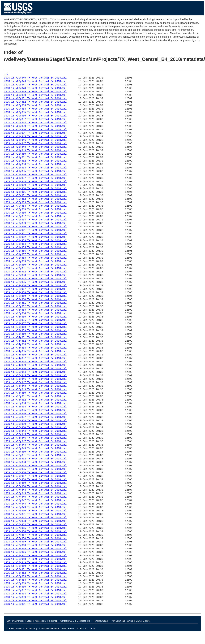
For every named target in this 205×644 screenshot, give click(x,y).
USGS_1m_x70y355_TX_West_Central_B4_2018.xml (35, 209)
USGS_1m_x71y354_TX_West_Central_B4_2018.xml (35, 244)
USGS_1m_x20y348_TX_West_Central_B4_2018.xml (35, 88)
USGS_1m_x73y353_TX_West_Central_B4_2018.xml (35, 310)
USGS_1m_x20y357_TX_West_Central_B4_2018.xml (35, 119)
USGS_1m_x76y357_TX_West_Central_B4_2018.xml (35, 476)
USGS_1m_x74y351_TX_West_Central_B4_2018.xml (35, 338)
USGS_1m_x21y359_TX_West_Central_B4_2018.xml (35, 185)
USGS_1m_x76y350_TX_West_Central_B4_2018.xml (35, 452)
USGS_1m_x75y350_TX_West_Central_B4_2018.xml (35, 393)
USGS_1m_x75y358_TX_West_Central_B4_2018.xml (35, 421)
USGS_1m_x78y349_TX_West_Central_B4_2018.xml (35, 563)
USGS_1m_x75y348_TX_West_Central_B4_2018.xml (35, 386)
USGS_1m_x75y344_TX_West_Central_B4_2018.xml (35, 372)
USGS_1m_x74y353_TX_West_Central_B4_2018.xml (35, 344)
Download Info (84, 621)
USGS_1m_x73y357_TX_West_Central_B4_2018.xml (35, 324)
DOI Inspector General (48, 629)
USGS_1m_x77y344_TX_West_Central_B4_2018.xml (35, 490)
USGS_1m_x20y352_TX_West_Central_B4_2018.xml (35, 102)
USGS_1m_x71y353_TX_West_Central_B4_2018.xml (35, 241)
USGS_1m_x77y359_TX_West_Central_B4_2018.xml (35, 542)
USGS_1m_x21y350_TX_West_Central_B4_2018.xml (35, 154)
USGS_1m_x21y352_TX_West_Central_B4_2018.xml (35, 161)
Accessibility (40, 621)
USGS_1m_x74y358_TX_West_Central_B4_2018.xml (35, 362)
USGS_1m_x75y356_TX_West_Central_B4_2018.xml (35, 414)
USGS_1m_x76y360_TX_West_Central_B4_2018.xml (35, 487)
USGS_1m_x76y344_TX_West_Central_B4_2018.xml (35, 431)
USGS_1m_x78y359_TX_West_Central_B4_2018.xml (35, 597)
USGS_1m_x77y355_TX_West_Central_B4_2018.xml (35, 528)
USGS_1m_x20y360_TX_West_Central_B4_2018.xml (35, 130)
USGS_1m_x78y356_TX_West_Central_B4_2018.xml (35, 587)
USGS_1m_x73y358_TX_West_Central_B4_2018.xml (35, 327)
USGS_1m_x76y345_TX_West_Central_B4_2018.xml (35, 435)
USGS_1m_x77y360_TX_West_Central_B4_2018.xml (35, 545)
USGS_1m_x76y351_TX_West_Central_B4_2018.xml (35, 455)
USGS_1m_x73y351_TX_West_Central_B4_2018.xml (35, 303)
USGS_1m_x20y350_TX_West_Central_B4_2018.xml (35, 95)
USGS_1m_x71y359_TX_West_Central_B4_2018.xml (35, 261)
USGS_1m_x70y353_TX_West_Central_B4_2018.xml (35, 203)
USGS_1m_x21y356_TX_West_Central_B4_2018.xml (35, 175)
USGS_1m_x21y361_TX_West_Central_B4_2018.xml (35, 192)
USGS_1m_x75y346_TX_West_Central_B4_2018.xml (35, 379)
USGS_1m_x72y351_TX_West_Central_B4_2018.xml (35, 268)
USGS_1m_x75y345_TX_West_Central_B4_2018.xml (35, 376)
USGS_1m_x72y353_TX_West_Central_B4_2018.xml (35, 275)
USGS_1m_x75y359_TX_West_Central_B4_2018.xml (35, 424)
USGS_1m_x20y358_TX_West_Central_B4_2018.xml (35, 123)
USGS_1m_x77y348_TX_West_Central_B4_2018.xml (35, 504)
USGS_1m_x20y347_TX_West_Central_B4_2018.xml (35, 85)
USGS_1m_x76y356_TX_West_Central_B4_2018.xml (35, 473)
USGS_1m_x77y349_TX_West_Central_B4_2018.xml (35, 507)
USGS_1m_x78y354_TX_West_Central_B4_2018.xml (35, 580)
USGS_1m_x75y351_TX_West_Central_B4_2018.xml (35, 396)
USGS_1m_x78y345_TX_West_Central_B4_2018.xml (35, 549)
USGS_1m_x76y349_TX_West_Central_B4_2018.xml (35, 448)
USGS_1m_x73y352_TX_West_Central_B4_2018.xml (35, 306)
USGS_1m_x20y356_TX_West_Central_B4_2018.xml (35, 116)
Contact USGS (67, 621)
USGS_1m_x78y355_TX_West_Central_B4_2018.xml (35, 583)
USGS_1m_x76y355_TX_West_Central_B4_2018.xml (35, 469)
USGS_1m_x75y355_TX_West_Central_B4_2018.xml (35, 410)
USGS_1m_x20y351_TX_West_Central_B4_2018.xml (35, 99)
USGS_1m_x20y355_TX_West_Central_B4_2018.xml (35, 112)
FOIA (93, 629)
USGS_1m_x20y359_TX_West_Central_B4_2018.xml (35, 126)
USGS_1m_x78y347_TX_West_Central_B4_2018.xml (35, 556)
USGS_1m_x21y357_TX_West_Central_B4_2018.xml (35, 178)
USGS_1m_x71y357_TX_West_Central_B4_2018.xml (35, 254)
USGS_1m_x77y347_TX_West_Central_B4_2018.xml (35, 500)
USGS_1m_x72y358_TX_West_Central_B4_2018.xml (35, 293)
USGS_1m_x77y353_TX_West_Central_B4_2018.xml (35, 521)
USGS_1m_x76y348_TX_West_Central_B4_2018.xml (35, 445)
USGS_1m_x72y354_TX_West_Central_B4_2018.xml (35, 279)
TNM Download (101, 621)
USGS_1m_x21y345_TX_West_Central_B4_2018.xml (35, 137)
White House (68, 629)
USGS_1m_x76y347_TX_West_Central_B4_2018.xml (35, 441)
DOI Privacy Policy (15, 621)
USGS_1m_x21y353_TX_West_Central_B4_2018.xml (35, 164)
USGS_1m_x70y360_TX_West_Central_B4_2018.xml (35, 227)
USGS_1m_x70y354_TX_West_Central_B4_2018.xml (35, 206)
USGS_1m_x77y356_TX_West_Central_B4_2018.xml (35, 532)
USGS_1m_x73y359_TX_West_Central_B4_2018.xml (35, 331)
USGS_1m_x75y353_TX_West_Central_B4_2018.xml (35, 403)
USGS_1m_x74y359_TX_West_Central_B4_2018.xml (35, 365)
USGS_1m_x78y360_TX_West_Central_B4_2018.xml (35, 601)
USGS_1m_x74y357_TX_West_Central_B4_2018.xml (35, 358)
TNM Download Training (122, 621)
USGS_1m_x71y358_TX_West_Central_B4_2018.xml (35, 258)
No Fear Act (82, 629)
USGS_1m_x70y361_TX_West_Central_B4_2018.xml (35, 230)
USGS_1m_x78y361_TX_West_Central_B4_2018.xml (35, 604)
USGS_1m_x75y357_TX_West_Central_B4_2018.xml (35, 417)
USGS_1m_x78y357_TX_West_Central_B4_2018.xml (35, 590)
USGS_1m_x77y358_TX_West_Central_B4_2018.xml (35, 539)
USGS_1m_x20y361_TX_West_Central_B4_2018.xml (35, 133)
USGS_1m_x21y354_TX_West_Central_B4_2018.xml (35, 168)
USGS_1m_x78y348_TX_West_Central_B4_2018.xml (35, 559)
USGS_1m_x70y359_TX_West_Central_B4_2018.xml (35, 223)
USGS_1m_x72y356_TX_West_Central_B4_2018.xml (35, 286)
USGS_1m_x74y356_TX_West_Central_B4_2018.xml (35, 355)
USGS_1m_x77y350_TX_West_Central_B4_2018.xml (35, 511)
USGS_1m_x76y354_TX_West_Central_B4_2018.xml (35, 466)
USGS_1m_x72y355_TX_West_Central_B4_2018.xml (35, 282)
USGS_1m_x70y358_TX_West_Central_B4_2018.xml (35, 220)
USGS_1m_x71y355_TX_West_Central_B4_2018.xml (35, 248)
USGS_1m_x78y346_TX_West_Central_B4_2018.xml (35, 552)
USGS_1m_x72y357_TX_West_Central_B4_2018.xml (35, 289)
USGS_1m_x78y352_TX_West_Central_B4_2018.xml (35, 573)
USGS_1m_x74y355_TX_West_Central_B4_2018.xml (35, 351)
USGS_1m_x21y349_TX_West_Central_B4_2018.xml (35, 151)
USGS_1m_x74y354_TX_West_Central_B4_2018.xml (35, 348)
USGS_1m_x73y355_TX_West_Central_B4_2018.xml (35, 317)
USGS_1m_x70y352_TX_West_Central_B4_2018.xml (35, 199)
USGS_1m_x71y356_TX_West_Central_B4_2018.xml (35, 251)
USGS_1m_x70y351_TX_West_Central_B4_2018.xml (35, 196)
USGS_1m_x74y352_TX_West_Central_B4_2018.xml (35, 341)
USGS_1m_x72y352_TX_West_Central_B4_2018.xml (35, 272)
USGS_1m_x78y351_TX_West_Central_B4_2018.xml (35, 570)
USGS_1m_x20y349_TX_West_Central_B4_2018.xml (35, 92)
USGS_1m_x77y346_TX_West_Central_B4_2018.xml (35, 497)
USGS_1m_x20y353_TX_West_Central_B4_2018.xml (35, 105)
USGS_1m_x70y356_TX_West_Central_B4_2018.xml (35, 213)
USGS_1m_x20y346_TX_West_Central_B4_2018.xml (35, 81)
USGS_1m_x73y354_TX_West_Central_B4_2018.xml (35, 313)
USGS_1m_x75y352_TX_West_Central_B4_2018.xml (35, 400)
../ (6, 74)
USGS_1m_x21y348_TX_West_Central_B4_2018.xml (35, 147)
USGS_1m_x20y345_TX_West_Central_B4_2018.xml (35, 78)
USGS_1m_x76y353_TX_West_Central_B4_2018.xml (35, 462)
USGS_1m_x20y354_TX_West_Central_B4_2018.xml (35, 109)
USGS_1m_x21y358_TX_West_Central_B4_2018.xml (35, 182)
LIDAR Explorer (143, 621)
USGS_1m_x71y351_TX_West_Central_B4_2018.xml (35, 234)
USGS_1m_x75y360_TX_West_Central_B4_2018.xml (35, 428)
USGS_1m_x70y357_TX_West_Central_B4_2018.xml (35, 216)
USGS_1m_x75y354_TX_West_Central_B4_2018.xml (35, 407)
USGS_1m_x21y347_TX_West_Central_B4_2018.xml (35, 144)
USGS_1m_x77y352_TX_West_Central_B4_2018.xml (35, 518)
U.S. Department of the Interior (21, 629)
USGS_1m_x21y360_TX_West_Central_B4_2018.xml (35, 189)
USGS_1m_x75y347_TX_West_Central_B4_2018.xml (35, 383)
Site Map (53, 621)
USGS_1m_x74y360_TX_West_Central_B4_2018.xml (35, 369)
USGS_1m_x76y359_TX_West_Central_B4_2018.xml (35, 483)
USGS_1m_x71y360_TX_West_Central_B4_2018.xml (35, 265)
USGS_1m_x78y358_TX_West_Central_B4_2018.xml (35, 594)
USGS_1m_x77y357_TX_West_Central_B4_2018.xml (35, 535)
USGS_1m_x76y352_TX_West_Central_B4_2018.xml (35, 459)
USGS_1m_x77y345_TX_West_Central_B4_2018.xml (35, 493)
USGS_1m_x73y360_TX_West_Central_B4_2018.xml (35, 334)
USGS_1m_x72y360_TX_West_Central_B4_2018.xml (35, 300)
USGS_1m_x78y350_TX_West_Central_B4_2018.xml (35, 566)
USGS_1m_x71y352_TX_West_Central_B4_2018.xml (35, 237)
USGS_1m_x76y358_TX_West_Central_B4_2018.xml (35, 480)
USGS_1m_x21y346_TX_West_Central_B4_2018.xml (35, 140)
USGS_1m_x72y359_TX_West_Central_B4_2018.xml (35, 296)
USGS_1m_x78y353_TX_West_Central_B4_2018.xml (35, 576)
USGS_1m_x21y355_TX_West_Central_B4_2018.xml (35, 171)
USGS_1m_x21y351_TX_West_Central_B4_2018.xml (35, 157)
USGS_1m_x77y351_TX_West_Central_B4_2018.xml (35, 514)
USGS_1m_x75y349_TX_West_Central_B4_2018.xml (35, 390)
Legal (29, 621)
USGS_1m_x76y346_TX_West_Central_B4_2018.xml (35, 438)
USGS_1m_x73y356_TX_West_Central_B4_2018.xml (35, 320)
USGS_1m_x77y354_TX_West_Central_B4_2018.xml (35, 525)
